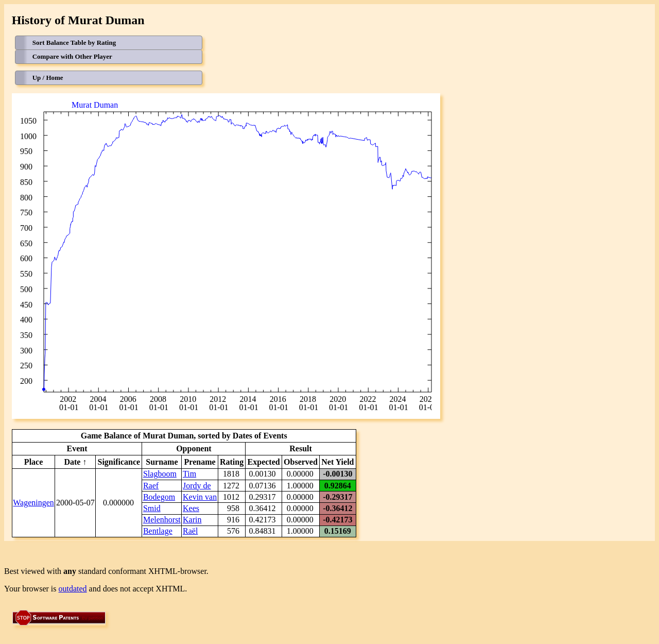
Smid (152, 508)
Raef (151, 486)
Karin (192, 520)
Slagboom (160, 474)
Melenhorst (162, 520)
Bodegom (159, 497)
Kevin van (200, 497)
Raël (190, 531)
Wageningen (33, 503)
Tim (189, 474)
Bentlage (158, 531)
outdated (73, 589)
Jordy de (197, 486)
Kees (191, 508)
